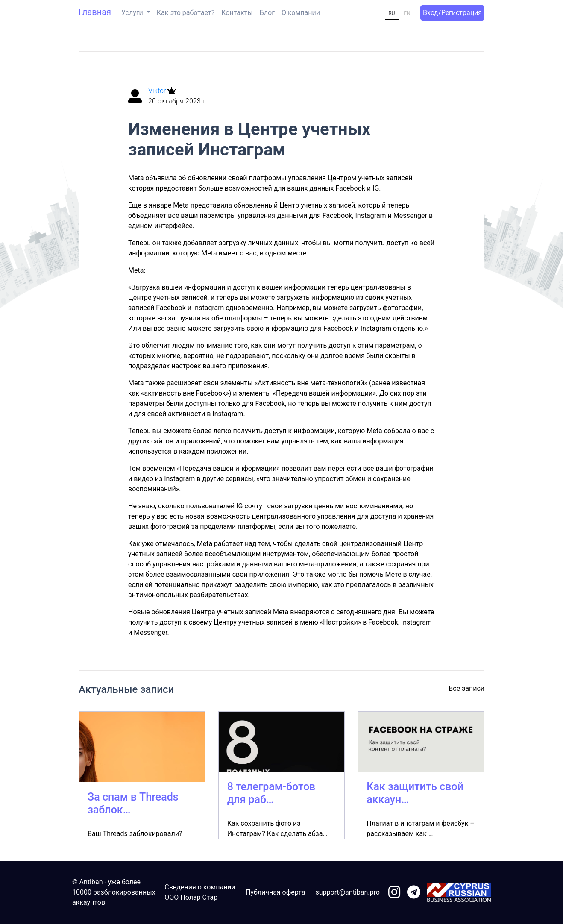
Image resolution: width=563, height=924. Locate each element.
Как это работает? (186, 13)
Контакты (237, 13)
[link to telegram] (414, 893)
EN (407, 13)
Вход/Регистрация (452, 13)
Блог (267, 13)
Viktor (158, 91)
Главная (95, 12)
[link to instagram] (394, 893)
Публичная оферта (276, 892)
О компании (301, 13)
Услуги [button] (133, 13)
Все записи (466, 688)
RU (391, 13)
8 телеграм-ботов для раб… (271, 793)
